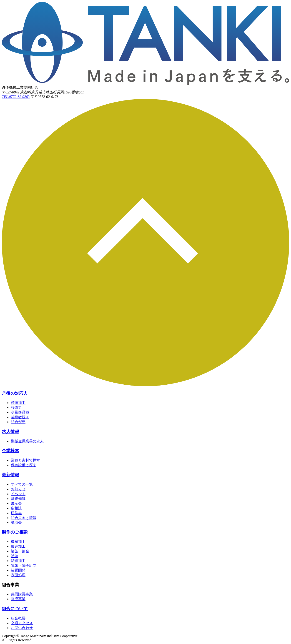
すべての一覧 (22, 484)
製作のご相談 (15, 532)
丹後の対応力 (15, 393)
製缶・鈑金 (20, 551)
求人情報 (10, 432)
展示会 (16, 503)
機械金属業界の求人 (27, 441)
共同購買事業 (22, 594)
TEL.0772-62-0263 (16, 97)
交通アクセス (22, 623)
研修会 (16, 513)
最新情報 (10, 475)
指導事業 (18, 599)
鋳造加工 (18, 561)
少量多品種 (20, 412)
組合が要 (18, 422)
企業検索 (10, 451)
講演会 (16, 522)
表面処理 (18, 575)
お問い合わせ (22, 628)
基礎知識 (18, 499)
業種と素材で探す (25, 460)
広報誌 (16, 508)
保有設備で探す (24, 465)
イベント (18, 494)
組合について (15, 609)
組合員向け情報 (24, 518)
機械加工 (18, 542)
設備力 (16, 407)
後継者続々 (20, 417)
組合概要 (18, 618)
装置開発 (18, 570)
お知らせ (18, 489)
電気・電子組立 (24, 565)
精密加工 (18, 403)
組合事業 (10, 585)
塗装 (15, 556)
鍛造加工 (18, 546)
